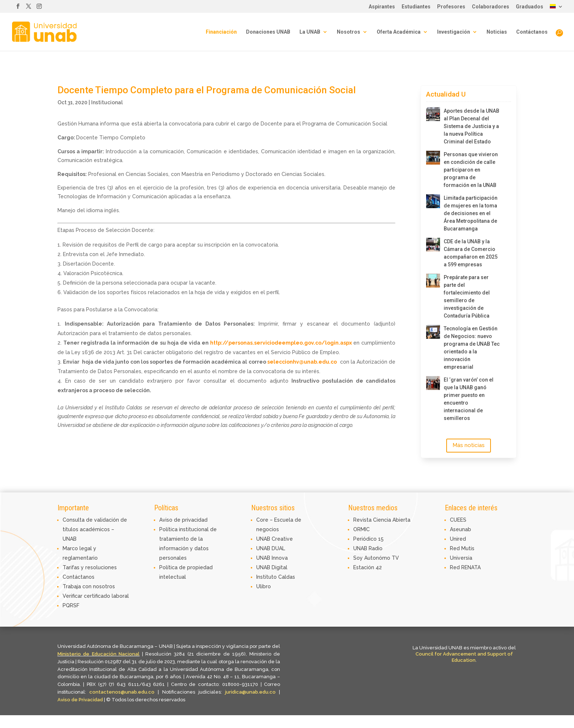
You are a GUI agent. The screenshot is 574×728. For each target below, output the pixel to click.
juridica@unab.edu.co (250, 692)
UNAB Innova (272, 558)
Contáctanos (532, 32)
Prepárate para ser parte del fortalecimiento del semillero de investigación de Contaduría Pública (467, 297)
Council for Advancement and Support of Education (464, 657)
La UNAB (310, 32)
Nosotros (348, 32)
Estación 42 (368, 567)
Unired (458, 539)
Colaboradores (491, 7)
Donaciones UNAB (268, 32)
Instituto (267, 577)
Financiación (221, 32)
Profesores (451, 7)
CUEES (458, 520)
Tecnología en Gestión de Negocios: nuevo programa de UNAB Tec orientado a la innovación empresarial (472, 348)
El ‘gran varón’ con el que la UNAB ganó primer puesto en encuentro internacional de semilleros (469, 399)
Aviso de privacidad (183, 520)
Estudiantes (416, 7)
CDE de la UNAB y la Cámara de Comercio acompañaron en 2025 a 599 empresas (471, 253)
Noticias (497, 32)
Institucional (107, 102)
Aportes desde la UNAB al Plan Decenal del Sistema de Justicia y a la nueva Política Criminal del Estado (471, 126)
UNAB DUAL (271, 548)
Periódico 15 (368, 539)
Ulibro (264, 586)
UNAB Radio (368, 548)
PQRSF (71, 605)
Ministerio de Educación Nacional (99, 654)
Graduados (530, 7)
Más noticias (469, 445)
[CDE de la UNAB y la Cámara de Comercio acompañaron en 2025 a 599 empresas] (433, 245)
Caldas (287, 577)
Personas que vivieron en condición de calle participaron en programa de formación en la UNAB (471, 170)
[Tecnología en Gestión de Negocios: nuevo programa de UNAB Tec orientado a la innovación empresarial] (433, 332)
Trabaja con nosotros (89, 586)
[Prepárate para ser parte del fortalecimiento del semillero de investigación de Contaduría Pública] (433, 281)
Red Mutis (462, 548)
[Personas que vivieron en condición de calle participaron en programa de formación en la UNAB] (433, 158)
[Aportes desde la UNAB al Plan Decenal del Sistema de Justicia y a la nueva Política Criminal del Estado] (433, 114)
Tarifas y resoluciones (90, 567)
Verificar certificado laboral (96, 596)
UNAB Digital (272, 567)
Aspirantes (382, 7)
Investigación (454, 32)
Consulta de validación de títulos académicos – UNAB (95, 529)
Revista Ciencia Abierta (382, 520)
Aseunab (461, 529)
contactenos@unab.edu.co (122, 692)
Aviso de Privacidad (81, 700)
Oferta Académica (399, 32)
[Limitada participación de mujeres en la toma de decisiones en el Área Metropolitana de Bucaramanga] (433, 201)
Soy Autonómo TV (376, 558)
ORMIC (361, 529)
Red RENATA (465, 567)
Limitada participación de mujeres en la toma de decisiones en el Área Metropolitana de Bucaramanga (471, 213)
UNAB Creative (275, 539)
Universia (461, 558)
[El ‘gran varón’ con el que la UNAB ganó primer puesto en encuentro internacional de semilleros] (433, 383)
